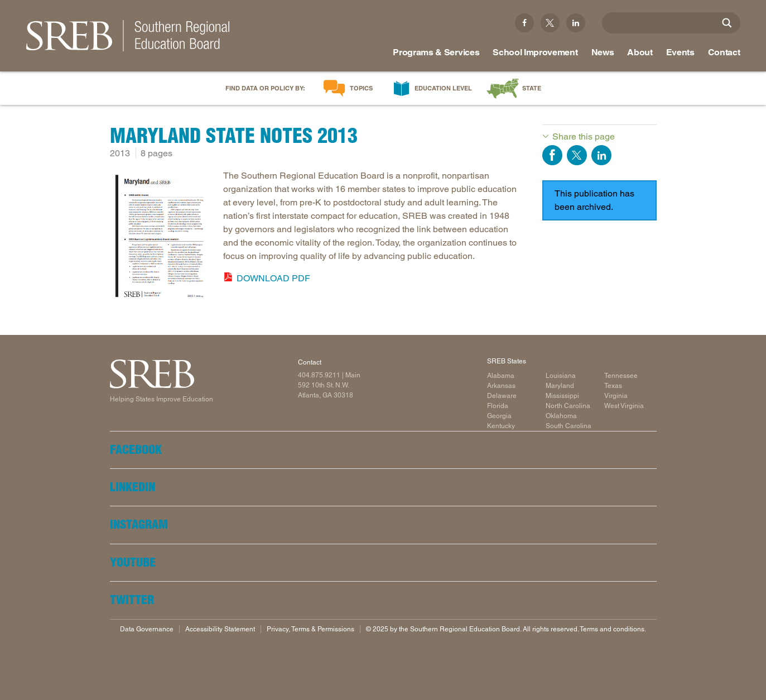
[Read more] (161, 238)
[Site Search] (727, 23)
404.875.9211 (319, 375)
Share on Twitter (577, 155)
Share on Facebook (552, 155)
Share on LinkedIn (601, 155)
